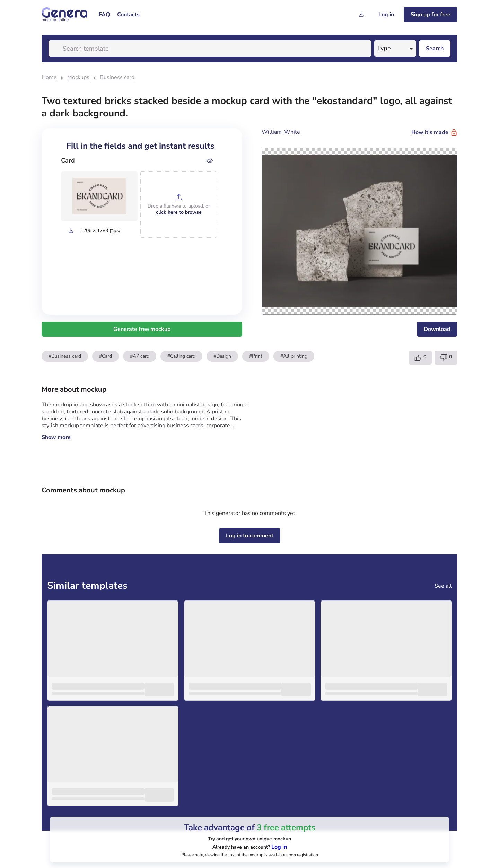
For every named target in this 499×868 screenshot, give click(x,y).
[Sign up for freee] (431, 15)
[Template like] (420, 358)
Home (49, 77)
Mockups (78, 77)
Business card (117, 77)
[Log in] (386, 15)
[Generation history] (361, 15)
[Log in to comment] (250, 536)
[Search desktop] (435, 49)
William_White (281, 132)
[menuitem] (104, 15)
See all (443, 586)
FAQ (104, 15)
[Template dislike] (446, 358)
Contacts (128, 15)
